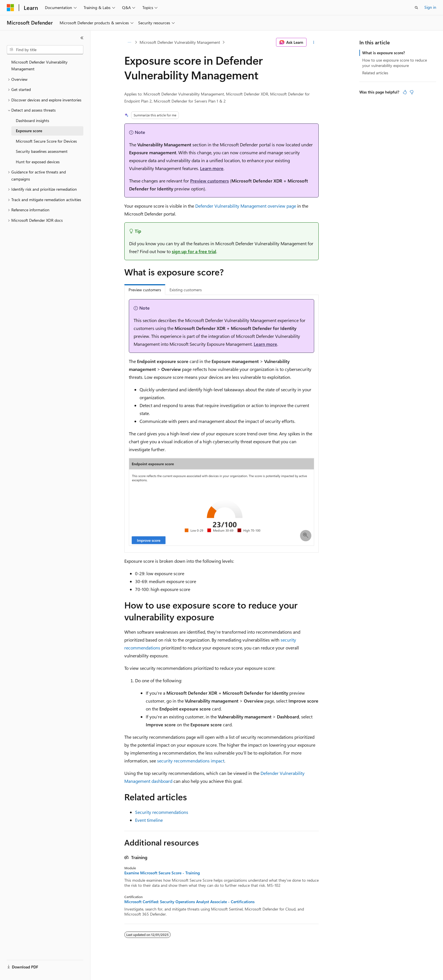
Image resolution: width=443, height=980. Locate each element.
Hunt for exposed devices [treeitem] (38, 162)
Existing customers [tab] (186, 290)
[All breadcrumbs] (129, 42)
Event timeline (149, 820)
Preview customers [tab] (145, 290)
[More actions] (314, 42)
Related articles (375, 73)
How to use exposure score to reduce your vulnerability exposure (395, 63)
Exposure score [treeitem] (29, 131)
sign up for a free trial (194, 251)
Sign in (430, 7)
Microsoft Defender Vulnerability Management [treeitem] (39, 66)
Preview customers (209, 181)
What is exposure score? (384, 53)
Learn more (212, 168)
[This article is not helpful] (412, 92)
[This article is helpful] (405, 92)
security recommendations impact (191, 761)
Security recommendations (162, 812)
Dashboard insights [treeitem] (32, 120)
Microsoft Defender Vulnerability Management (180, 42)
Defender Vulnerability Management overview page (246, 206)
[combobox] (45, 50)
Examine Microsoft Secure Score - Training (162, 873)
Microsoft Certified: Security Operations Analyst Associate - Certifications (189, 902)
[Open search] (416, 8)
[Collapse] (82, 38)
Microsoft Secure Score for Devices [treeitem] (46, 141)
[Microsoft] (10, 8)
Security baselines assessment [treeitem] (42, 151)
